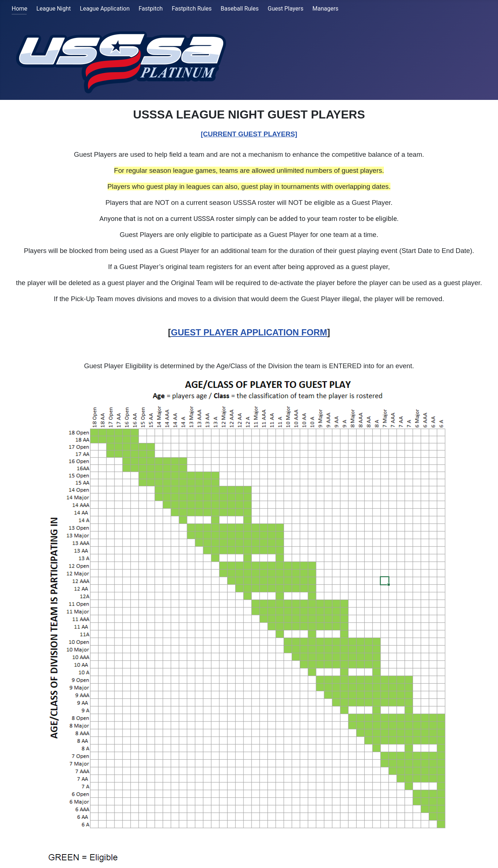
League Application (105, 9)
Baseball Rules (240, 9)
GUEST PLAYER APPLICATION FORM (249, 332)
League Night (54, 9)
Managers (325, 9)
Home (20, 9)
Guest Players (285, 9)
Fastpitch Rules (192, 9)
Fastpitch (151, 9)
